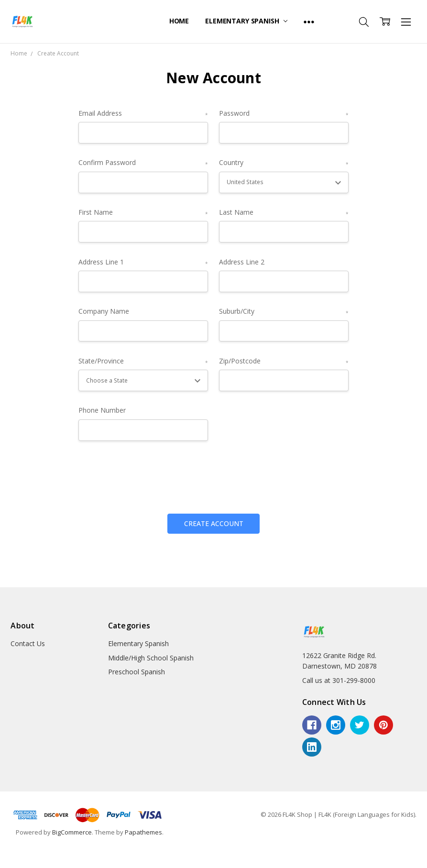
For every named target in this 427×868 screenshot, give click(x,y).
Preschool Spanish (137, 672)
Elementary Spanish (246, 21)
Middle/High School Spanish (151, 658)
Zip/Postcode (284, 361)
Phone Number (102, 410)
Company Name (104, 311)
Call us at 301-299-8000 (339, 680)
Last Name (284, 213)
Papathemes (143, 832)
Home (179, 21)
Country (284, 163)
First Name (143, 213)
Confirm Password (143, 163)
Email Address (143, 114)
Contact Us (28, 643)
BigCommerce (72, 832)
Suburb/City (284, 312)
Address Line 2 (242, 262)
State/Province (143, 361)
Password (284, 114)
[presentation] (151, 473)
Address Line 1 (143, 262)
